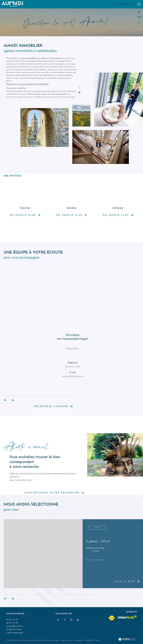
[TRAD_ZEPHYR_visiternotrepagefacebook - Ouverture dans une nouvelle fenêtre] (58, 620)
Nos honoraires (79, 640)
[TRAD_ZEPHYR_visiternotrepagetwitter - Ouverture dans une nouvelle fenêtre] (65, 620)
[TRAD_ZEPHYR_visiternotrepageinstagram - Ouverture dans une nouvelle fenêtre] (71, 620)
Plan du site (45, 640)
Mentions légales (55, 640)
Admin (64, 640)
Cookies (98, 640)
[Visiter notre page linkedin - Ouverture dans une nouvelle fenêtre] (78, 620)
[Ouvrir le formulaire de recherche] (125, 4)
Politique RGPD (90, 640)
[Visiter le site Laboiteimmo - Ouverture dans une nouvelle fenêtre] (127, 640)
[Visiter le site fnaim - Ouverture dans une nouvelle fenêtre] (112, 618)
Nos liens (70, 640)
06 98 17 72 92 (12, 620)
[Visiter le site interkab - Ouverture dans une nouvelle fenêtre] (127, 617)
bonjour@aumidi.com (15, 626)
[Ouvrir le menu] (139, 4)
